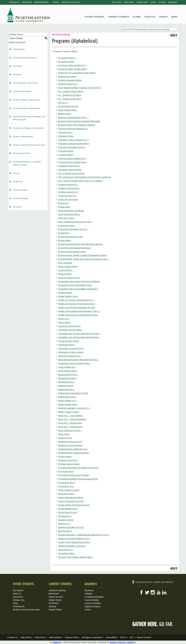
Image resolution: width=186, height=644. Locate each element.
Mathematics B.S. (67, 389)
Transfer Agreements (22, 153)
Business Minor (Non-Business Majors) (77, 125)
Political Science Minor (69, 464)
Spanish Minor (65, 531)
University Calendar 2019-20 (25, 58)
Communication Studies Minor (72, 162)
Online (56, 2)
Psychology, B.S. (66, 486)
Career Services (56, 597)
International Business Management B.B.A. (79, 360)
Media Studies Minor (68, 404)
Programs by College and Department (28, 128)
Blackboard (54, 594)
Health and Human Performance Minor (76, 304)
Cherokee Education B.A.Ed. (72, 147)
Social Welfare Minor (68, 509)
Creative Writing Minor (69, 188)
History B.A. (64, 319)
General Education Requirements (27, 108)
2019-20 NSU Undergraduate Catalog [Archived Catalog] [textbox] (146, 29)
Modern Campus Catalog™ (123, 642)
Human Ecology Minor (69, 341)
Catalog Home (19, 49)
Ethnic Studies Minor (68, 266)
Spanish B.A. (64, 524)
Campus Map (142, 2)
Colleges (88, 594)
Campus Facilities (20, 190)
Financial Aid (19, 606)
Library (88, 610)
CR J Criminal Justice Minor (71, 173)
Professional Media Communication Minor (78, 479)
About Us (17, 594)
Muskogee (27, 2)
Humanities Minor (66, 345)
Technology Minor (66, 553)
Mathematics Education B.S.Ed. (73, 393)
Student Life (18, 182)
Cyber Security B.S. (67, 196)
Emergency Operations (92, 637)
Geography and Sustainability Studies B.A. (78, 289)
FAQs (15, 603)
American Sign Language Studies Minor (77, 73)
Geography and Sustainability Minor (75, 285)
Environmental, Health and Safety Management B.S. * (84, 259)
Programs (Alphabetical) (23, 136)
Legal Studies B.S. (67, 367)
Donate (163, 17)
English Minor (65, 240)
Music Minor (64, 434)
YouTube (159, 592)
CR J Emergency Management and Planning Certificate (84, 177)
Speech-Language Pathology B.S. (74, 538)
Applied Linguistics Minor (70, 80)
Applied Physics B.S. (68, 84)
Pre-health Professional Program (74, 475)
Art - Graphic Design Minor (71, 91)
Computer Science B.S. (69, 166)
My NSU (162, 2)
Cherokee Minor (66, 151)
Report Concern (144, 637)
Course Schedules (93, 603)
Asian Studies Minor (67, 110)
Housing (52, 606)
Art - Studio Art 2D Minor (70, 95)
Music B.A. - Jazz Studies (70, 416)
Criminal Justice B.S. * (69, 192)
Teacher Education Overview (72, 546)
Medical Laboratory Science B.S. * (74, 408)
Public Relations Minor (69, 490)
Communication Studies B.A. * (72, 158)
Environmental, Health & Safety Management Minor (83, 255)
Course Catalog (91, 600)
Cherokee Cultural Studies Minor (74, 144)
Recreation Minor (66, 494)
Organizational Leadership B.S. (73, 449)
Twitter (147, 592)
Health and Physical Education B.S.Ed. (77, 307)
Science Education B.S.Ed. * (72, 501)
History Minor (64, 322)
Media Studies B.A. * (68, 401)
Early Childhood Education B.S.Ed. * (75, 222)
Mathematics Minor (67, 397)
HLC (132, 637)
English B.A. (64, 233)
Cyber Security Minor (68, 199)
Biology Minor (65, 114)
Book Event (40, 637)
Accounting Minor (66, 62)
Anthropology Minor (67, 76)
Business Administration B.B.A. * (74, 117)
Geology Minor (65, 293)
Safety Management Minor (71, 497)
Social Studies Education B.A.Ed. (74, 505)
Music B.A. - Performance (70, 427)
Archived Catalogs (20, 198)
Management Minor (67, 378)
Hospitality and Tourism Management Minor (79, 337)
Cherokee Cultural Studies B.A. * (74, 140)
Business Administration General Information (79, 121)
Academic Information (22, 91)
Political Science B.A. (68, 460)
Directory (129, 2)
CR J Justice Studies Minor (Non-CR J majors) (80, 181)
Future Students (94, 17)
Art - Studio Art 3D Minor (70, 99)
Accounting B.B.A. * (67, 58)
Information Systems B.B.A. (71, 348)
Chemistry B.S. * (66, 132)
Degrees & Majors (93, 606)
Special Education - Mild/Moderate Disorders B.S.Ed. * (84, 535)
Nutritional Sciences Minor (71, 445)
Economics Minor (66, 225)
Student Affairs (55, 610)
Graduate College (71, 2)
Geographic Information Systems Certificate (79, 281)
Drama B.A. (64, 203)
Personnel (17, 207)
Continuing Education (94, 597)
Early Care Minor (66, 218)
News (174, 17)
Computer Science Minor (70, 170)
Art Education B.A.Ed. (68, 106)
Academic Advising (57, 590)
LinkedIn (164, 592)
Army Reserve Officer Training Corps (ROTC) (79, 88)
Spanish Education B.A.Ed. (71, 527)
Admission (17, 74)
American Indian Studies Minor (73, 69)
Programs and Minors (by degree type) (29, 145)
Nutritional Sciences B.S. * (71, 442)
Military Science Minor (69, 412)
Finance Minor (65, 274)
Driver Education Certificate (71, 211)
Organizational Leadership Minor (74, 453)
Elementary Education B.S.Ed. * (73, 229)
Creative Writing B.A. (68, 185)
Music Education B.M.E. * (70, 430)
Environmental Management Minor (74, 248)
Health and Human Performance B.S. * (77, 300)
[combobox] (150, 29)
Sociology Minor (66, 520)
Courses (16, 173)
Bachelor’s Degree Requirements (27, 100)
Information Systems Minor (71, 352)
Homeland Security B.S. (69, 326)
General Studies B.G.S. (69, 278)
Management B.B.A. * (68, 375)
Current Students (119, 17)
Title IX (123, 637)
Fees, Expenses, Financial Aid (25, 83)
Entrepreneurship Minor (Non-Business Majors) (80, 244)
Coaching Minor (66, 155)
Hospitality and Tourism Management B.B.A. (79, 334)
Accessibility (111, 637)
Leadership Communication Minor (74, 363)
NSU (29, 15)
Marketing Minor (66, 386)
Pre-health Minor (66, 471)
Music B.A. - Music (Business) (72, 419)
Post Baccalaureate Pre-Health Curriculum (78, 468)
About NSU (18, 66)
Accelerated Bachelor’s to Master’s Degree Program (27, 163)
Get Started (18, 590)
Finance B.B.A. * (66, 270)
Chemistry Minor (66, 136)
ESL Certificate (65, 263)
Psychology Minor (67, 483)
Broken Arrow (41, 2)
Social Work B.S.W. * (68, 512)
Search (173, 2)
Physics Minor (65, 456)
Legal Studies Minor (68, 371)
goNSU (153, 2)
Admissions (18, 597)
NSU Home (117, 2)
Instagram (153, 592)
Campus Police (72, 637)
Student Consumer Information (27, 610)
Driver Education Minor (69, 214)
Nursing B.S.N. (65, 438)
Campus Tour (19, 600)
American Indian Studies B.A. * (73, 65)
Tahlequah (14, 2)
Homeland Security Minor (70, 330)
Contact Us (12, 637)
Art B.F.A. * (63, 103)
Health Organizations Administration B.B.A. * (79, 311)
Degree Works (55, 600)
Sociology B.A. (65, 516)
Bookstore (89, 590)
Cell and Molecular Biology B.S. (73, 129)
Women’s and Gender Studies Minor (75, 557)
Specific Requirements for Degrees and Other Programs (29, 118)
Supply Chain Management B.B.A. (74, 542)
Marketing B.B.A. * (67, 382)
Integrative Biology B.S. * (70, 356)
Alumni (137, 17)
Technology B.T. (66, 550)
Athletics (150, 17)
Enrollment (54, 603)
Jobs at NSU (26, 637)
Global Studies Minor (68, 296)
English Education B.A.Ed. (71, 237)
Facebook (141, 592)
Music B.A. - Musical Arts (70, 423)
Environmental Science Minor (72, 252)
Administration (55, 637)
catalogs (57, 642)
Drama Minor (64, 207)
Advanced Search (17, 42)
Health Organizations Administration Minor (78, 315)
